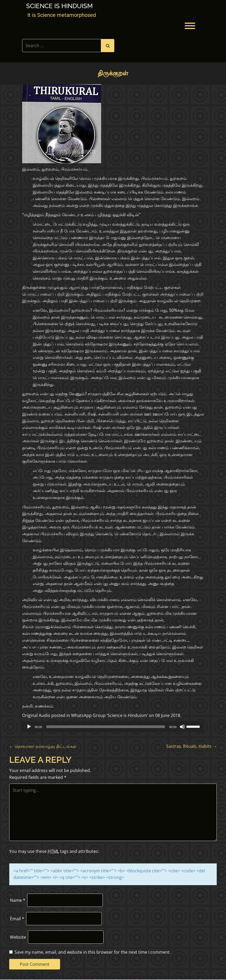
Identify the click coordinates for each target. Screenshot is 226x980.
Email (17, 919)
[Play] (29, 727)
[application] (113, 727)
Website (18, 937)
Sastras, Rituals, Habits (191, 746)
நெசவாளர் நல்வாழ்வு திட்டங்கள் (43, 746)
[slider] (106, 727)
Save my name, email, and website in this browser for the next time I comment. (93, 952)
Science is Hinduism (59, 6)
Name (18, 900)
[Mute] (182, 727)
